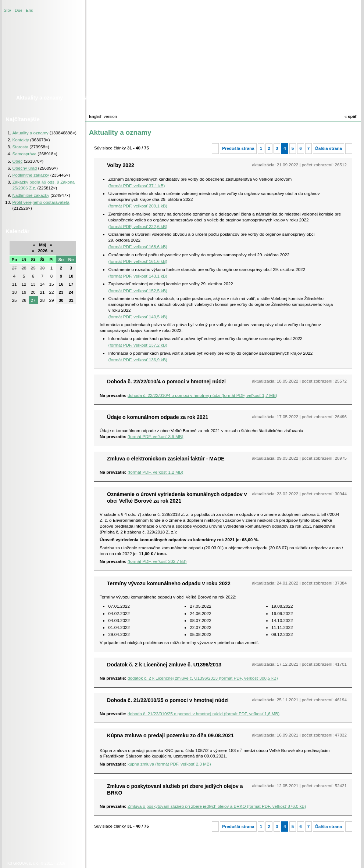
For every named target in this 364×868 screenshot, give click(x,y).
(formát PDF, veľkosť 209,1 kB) (138, 206)
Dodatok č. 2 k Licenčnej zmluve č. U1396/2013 (164, 665)
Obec (17, 161)
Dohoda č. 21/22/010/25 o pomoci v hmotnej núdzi (168, 700)
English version (29, 10)
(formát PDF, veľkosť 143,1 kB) (138, 276)
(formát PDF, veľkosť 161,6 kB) (138, 261)
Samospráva (24, 154)
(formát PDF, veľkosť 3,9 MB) (155, 436)
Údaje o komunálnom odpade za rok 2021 (158, 417)
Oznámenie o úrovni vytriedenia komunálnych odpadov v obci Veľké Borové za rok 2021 (177, 498)
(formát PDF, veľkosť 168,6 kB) (138, 247)
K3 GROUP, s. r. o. (23, 863)
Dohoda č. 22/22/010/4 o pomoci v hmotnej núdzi (166, 381)
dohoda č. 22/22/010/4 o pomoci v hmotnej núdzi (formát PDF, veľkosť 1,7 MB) (202, 395)
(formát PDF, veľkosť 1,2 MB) (155, 472)
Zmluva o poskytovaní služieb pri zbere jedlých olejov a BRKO (175, 789)
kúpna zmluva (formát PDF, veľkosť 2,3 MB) (169, 764)
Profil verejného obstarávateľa (41, 202)
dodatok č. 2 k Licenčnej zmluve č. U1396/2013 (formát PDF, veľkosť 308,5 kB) (203, 678)
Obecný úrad (24, 168)
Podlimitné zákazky (31, 175)
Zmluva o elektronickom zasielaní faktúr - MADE (166, 459)
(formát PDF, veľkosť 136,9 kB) (138, 360)
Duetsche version (18, 10)
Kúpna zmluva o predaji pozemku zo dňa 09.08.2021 (170, 735)
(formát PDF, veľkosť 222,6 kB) (138, 226)
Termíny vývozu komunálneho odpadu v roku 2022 (169, 583)
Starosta (20, 147)
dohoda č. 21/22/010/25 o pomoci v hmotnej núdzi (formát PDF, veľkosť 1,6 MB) (204, 714)
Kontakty (20, 140)
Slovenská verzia (7, 10)
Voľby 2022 (121, 165)
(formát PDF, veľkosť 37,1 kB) (136, 186)
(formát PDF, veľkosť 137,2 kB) (138, 345)
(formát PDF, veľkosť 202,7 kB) (157, 561)
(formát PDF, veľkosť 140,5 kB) (138, 317)
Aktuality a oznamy (30, 133)
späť (351, 116)
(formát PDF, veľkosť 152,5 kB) (138, 291)
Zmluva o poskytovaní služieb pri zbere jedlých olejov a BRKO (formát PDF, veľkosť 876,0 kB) (217, 806)
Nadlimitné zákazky (31, 195)
